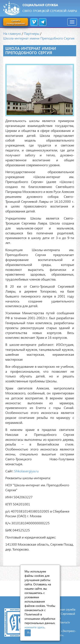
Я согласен (29, 633)
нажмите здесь (35, 627)
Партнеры (32, 33)
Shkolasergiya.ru (26, 471)
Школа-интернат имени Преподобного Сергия (39, 38)
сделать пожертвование (16, 22)
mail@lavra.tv (61, 622)
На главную (12, 33)
